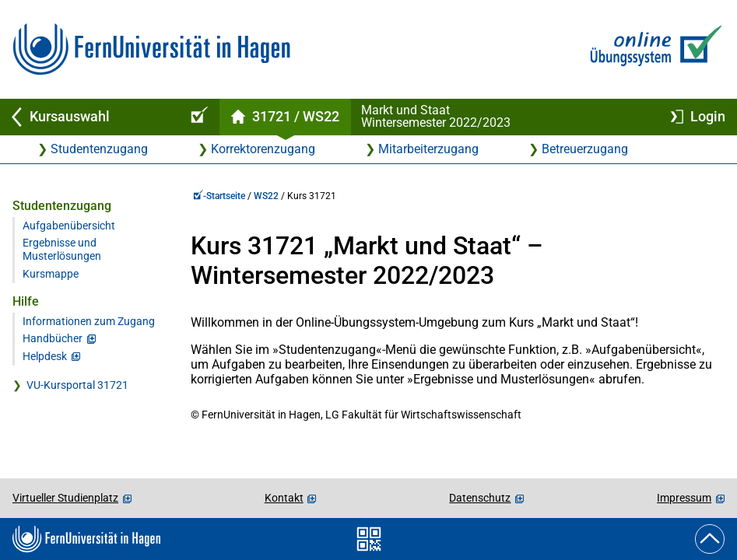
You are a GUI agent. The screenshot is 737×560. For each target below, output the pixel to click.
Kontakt (284, 498)
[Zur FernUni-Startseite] (151, 49)
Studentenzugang (99, 149)
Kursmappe (51, 274)
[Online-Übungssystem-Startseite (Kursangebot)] (197, 117)
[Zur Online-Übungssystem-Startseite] (653, 49)
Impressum (684, 498)
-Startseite (219, 196)
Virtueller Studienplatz (65, 498)
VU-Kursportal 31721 (77, 385)
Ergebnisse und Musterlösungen (62, 250)
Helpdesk (45, 357)
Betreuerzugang (585, 149)
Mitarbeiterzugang (428, 149)
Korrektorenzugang (263, 149)
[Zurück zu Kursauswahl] (87, 117)
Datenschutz (480, 498)
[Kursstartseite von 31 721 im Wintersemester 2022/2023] (285, 117)
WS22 (266, 196)
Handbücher (53, 339)
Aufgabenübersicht (69, 226)
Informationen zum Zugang (89, 322)
